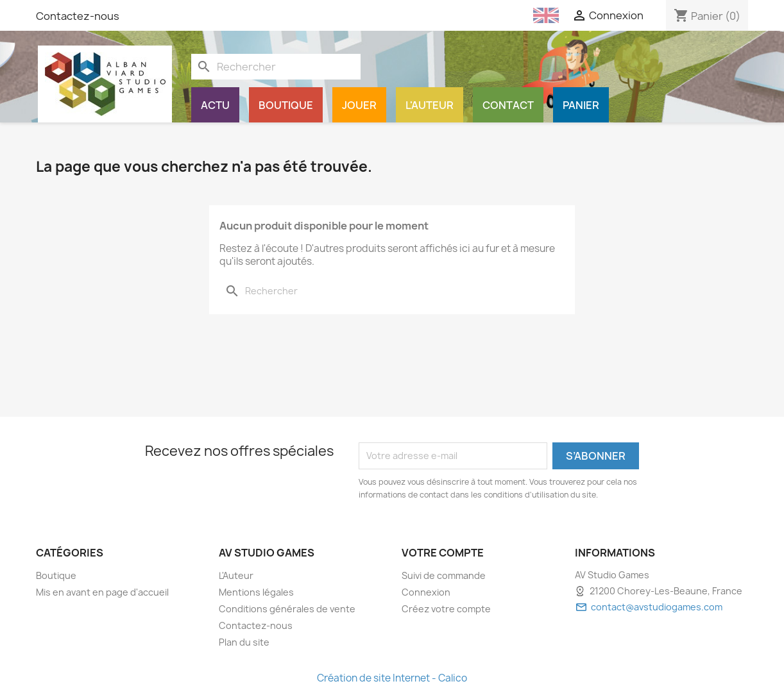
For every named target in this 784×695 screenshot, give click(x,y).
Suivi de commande (444, 575)
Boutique (286, 105)
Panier (581, 105)
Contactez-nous (78, 16)
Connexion (426, 592)
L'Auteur (430, 105)
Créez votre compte (446, 609)
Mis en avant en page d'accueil (102, 592)
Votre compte (443, 553)
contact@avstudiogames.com (657, 607)
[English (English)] (546, 15)
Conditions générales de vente (287, 609)
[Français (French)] (511, 15)
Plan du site (244, 642)
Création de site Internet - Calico (392, 678)
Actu (215, 105)
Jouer (359, 105)
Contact (508, 105)
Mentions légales (256, 592)
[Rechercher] (276, 67)
